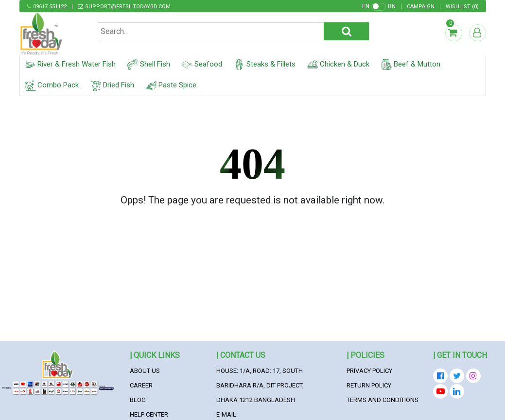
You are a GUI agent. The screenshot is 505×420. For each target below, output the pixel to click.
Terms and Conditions (383, 400)
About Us (145, 371)
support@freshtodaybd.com (128, 7)
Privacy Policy (369, 371)
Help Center (149, 414)
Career (141, 385)
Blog (138, 400)
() (462, 7)
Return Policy (369, 385)
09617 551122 (50, 7)
